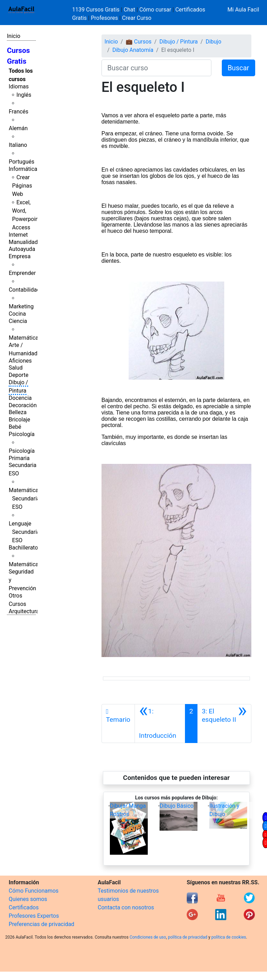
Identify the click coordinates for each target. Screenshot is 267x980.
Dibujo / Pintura (178, 42)
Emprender (22, 273)
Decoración (23, 405)
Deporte (19, 375)
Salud (16, 368)
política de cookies (229, 937)
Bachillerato (23, 548)
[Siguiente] (224, 724)
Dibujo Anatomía (133, 50)
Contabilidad (24, 290)
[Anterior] (160, 724)
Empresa (20, 256)
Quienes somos (28, 899)
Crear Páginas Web (22, 186)
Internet (18, 235)
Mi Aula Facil (243, 10)
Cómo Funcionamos (34, 891)
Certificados (24, 907)
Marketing (21, 306)
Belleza (18, 412)
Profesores (104, 18)
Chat (130, 10)
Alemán (18, 128)
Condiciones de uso (148, 937)
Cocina (17, 314)
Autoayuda (22, 249)
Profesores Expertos (34, 916)
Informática (23, 169)
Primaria (19, 458)
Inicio (14, 36)
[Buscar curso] (156, 68)
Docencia (20, 398)
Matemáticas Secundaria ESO (25, 499)
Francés (18, 112)
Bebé (15, 427)
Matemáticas (25, 338)
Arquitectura (24, 611)
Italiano (18, 145)
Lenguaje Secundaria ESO (24, 532)
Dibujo (213, 42)
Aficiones (20, 361)
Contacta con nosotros (126, 907)
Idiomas (19, 86)
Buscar (238, 68)
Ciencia (18, 321)
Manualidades (26, 242)
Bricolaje (19, 420)
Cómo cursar (155, 10)
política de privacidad (188, 937)
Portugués (22, 162)
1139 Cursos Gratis (97, 10)
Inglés (24, 95)
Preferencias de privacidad (42, 924)
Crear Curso (137, 18)
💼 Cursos (139, 42)
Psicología (22, 434)
